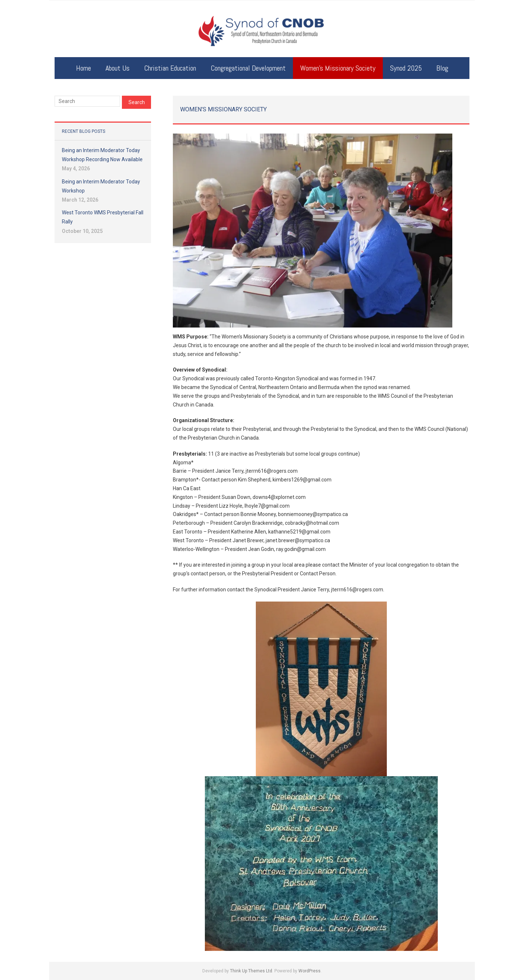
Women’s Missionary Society (338, 68)
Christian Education (170, 68)
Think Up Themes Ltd (251, 971)
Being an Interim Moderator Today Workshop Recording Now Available (102, 155)
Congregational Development (248, 68)
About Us (118, 68)
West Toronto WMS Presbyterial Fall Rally (103, 217)
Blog (442, 68)
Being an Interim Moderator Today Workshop (101, 186)
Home (84, 68)
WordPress (309, 971)
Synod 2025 (406, 68)
